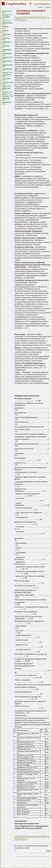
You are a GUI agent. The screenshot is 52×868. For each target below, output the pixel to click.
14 (15, 20)
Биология (5, 15)
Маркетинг (6, 38)
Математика (6, 42)
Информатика (7, 23)
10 (41, 18)
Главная (40, 7)
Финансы (5, 92)
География (6, 17)
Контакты (48, 7)
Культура (5, 30)
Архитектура (7, 11)
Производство (7, 69)
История (5, 27)
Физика (5, 86)
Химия (4, 94)
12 (46, 18)
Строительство (7, 82)
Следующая (23, 20)
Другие (5, 21)
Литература (6, 34)
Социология (6, 75)
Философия (6, 88)
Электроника (7, 102)
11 (43, 18)
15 (18, 20)
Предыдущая (19, 18)
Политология (7, 61)
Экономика (6, 98)
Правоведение (7, 65)
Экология (5, 96)
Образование (7, 53)
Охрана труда (7, 57)
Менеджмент (7, 50)
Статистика (6, 78)
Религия (5, 73)
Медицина (6, 46)
